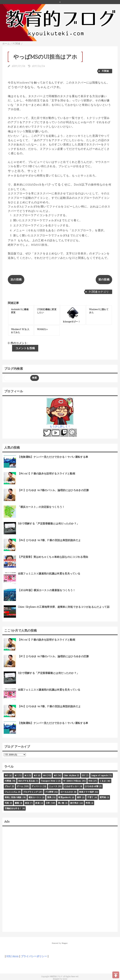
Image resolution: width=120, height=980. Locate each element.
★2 (26, 775)
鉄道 (37, 803)
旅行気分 (74, 803)
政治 (27, 803)
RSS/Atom (12, 956)
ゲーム (20, 786)
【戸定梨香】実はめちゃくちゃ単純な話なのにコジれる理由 (53, 557)
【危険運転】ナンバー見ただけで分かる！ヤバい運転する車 (53, 457)
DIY (84, 775)
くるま (103, 781)
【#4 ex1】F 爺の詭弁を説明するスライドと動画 (46, 474)
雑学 (79, 797)
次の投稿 (16, 279)
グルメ (8, 786)
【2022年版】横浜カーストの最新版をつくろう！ (47, 590)
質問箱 (103, 797)
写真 (7, 803)
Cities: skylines (70, 775)
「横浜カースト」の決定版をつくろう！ (41, 507)
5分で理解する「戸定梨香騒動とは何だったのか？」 (49, 524)
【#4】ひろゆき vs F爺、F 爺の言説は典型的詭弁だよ (49, 540)
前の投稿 (104, 279)
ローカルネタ (67, 792)
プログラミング (30, 792)
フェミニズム (11, 792)
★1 (16, 775)
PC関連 (105, 71)
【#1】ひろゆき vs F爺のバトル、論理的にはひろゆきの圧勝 (53, 490)
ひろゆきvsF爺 (92, 786)
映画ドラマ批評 (87, 792)
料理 (88, 803)
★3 (35, 775)
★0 (7, 775)
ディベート (37, 786)
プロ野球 (49, 792)
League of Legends (100, 775)
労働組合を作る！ (13, 808)
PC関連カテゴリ (99, 292)
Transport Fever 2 (49, 781)
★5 (55, 775)
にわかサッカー (72, 786)
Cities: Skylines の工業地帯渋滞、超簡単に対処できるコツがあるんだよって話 (64, 607)
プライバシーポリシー (34, 956)
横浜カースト (35, 797)
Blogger (65, 943)
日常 (48, 803)
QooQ (65, 979)
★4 (45, 775)
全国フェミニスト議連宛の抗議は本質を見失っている (49, 574)
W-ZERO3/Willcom (72, 781)
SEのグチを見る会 (27, 781)
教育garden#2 (65, 797)
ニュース (53, 786)
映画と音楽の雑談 (13, 797)
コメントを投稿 (25, 348)
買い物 (61, 803)
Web (90, 781)
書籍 (17, 803)
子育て (90, 797)
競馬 (49, 797)
